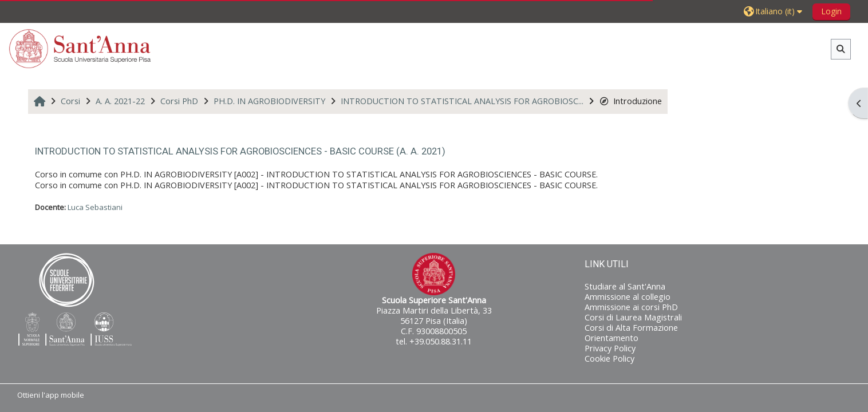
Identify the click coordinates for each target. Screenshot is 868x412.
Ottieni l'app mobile (51, 395)
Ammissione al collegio (628, 297)
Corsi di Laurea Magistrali (633, 317)
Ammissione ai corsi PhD (631, 307)
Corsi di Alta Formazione (631, 328)
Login (831, 11)
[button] (774, 11)
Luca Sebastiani (95, 207)
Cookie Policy (609, 358)
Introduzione (631, 101)
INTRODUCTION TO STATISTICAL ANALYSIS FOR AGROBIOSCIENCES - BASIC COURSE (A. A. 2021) (240, 151)
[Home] (80, 48)
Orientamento (611, 338)
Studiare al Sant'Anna (625, 286)
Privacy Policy (610, 348)
